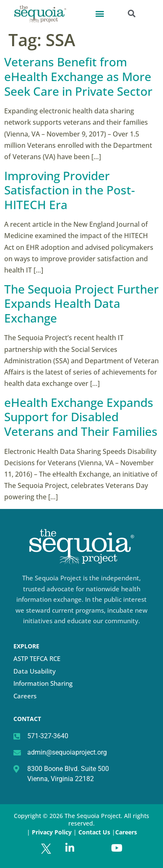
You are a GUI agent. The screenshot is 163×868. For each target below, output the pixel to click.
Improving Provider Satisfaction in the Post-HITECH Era (70, 190)
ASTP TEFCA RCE (37, 658)
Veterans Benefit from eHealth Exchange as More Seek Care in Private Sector (78, 76)
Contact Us (95, 832)
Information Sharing (43, 683)
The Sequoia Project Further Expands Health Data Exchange (81, 303)
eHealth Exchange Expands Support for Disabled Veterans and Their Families (81, 417)
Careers (25, 696)
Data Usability (35, 671)
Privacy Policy (52, 832)
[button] (100, 13)
